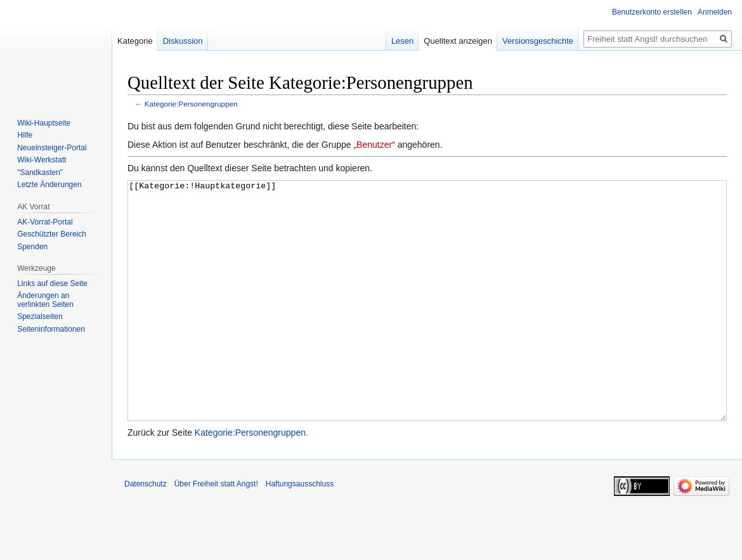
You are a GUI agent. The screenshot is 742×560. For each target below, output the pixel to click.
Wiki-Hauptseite (44, 123)
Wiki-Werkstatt (42, 160)
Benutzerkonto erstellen (652, 12)
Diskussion (183, 41)
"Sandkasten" (40, 173)
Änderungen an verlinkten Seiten (45, 300)
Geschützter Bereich (52, 234)
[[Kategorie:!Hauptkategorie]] (427, 324)
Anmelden (715, 12)
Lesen (402, 41)
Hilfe (25, 135)
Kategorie (135, 41)
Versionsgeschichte (538, 41)
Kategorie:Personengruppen (191, 104)
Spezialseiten (40, 316)
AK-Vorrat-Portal (45, 222)
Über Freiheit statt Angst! (216, 531)
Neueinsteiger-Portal (52, 148)
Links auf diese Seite (52, 283)
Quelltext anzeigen (458, 41)
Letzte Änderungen (49, 185)
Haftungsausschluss (300, 531)
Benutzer (374, 145)
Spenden (32, 247)
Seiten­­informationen (51, 329)
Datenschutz (146, 531)
